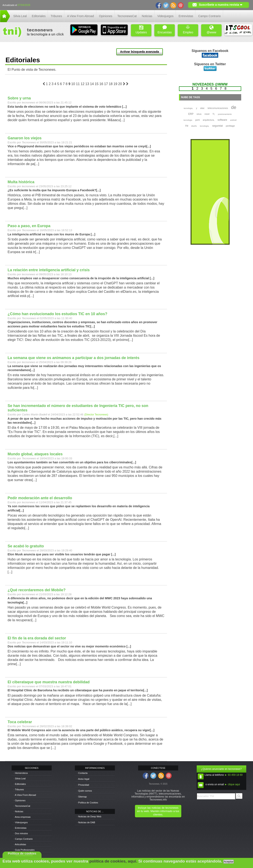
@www (211, 30)
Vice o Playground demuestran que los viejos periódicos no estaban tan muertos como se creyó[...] (79, 146)
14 (92, 84)
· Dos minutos (21, 833)
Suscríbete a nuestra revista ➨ (221, 5)
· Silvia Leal (20, 778)
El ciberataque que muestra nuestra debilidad (49, 682)
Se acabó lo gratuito (26, 546)
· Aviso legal (83, 779)
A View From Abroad (80, 16)
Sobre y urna (19, 98)
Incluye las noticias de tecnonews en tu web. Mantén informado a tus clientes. (158, 811)
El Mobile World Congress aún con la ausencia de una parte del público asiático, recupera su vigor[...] (81, 730)
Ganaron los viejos (25, 138)
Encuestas (165, 30)
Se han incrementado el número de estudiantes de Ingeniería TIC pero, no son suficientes (78, 408)
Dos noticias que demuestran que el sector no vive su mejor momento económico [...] (69, 646)
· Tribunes (19, 789)
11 (78, 84)
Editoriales (39, 16)
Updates (141, 30)
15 (97, 84)
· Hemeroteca (21, 773)
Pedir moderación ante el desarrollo (40, 498)
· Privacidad (83, 785)
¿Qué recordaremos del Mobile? (37, 590)
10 (73, 84)
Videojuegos (165, 16)
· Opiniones (20, 800)
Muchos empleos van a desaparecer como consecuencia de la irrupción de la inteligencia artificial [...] (81, 278)
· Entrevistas (20, 828)
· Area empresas (22, 817)
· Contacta (82, 773)
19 (115, 84)
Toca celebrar (20, 722)
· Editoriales (20, 784)
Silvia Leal (20, 16)
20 (120, 84)
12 (83, 84)
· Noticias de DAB (86, 822)
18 (111, 84)
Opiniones (106, 16)
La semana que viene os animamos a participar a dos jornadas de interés (73, 358)
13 (87, 84)
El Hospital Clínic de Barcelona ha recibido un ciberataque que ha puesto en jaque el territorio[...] (78, 690)
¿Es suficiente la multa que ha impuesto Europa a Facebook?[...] (54, 190)
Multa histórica (21, 182)
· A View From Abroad (25, 795)
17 (106, 84)
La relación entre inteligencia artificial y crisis (49, 270)
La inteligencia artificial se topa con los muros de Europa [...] (51, 234)
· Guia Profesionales (24, 850)
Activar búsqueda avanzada (140, 52)
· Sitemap (82, 797)
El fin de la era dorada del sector (37, 638)
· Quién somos (84, 791)
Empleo (188, 30)
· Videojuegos (21, 822)
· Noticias (18, 811)
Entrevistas (186, 16)
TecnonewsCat (127, 16)
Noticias (147, 16)
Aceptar (229, 862)
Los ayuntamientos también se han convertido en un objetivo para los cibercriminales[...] (72, 462)
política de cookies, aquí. (113, 861)
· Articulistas (20, 844)
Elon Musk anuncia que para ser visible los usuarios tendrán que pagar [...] (62, 554)
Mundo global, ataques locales (35, 454)
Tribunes (56, 16)
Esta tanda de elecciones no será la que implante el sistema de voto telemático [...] (67, 107)
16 (101, 84)
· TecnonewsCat (22, 806)
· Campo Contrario (23, 839)
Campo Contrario (209, 16)
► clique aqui (232, 784)
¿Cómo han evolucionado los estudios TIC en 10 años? (57, 314)
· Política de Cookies (87, 803)
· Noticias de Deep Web (89, 816)
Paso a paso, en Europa (29, 226)
